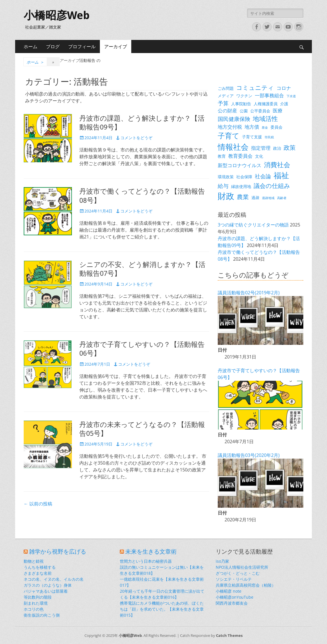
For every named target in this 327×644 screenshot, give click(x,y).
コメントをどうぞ (136, 138)
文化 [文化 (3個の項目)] (259, 156)
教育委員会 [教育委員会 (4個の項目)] (240, 156)
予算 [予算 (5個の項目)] (223, 103)
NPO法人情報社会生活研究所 (242, 567)
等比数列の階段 (38, 597)
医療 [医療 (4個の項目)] (278, 111)
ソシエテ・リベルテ (234, 579)
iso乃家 (222, 561)
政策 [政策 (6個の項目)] (290, 147)
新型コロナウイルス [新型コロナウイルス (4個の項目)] (240, 165)
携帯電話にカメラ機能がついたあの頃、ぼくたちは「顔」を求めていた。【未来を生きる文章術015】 (162, 609)
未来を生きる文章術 (151, 552)
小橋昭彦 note (229, 591)
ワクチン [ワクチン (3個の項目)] (244, 96)
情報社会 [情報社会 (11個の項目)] (233, 147)
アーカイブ (116, 46)
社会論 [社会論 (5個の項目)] (263, 176)
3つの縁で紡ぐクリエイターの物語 (253, 225)
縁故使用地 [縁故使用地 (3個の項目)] (241, 186)
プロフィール (82, 46)
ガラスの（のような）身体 (48, 585)
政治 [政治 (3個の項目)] (277, 148)
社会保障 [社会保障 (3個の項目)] (244, 177)
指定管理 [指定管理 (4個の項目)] (261, 148)
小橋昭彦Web (57, 15)
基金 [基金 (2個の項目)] (265, 127)
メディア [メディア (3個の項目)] (226, 96)
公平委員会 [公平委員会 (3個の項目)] (260, 111)
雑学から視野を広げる (58, 552)
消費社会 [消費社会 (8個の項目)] (277, 165)
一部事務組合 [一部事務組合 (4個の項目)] (269, 95)
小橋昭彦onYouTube (235, 597)
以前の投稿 (38, 504)
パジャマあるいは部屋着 (46, 591)
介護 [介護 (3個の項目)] (284, 104)
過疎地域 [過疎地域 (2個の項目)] (268, 198)
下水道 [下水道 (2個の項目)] (291, 96)
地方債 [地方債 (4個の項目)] (252, 127)
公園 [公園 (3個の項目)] (244, 111)
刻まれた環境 (36, 603)
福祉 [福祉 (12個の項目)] (281, 175)
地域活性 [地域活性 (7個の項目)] (265, 119)
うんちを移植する (40, 567)
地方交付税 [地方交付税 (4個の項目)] (230, 127)
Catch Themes (229, 635)
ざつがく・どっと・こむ (238, 573)
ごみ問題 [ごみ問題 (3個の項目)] (226, 88)
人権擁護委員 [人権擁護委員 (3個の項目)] (266, 104)
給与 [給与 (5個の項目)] (223, 186)
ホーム (31, 46)
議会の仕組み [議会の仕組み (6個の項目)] (272, 186)
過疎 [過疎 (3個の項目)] (255, 198)
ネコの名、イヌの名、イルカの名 (54, 579)
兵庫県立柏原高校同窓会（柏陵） (246, 585)
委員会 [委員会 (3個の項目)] (276, 127)
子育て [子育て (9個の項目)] (229, 136)
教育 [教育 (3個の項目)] (222, 156)
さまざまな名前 (38, 573)
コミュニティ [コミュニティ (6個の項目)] (255, 88)
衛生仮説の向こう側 (42, 615)
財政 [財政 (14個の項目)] (226, 196)
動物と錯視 (34, 561)
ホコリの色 (34, 609)
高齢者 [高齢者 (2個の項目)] (282, 198)
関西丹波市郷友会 (232, 603)
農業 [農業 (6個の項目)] (243, 197)
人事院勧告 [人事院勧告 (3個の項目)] (241, 104)
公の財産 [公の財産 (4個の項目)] (227, 111)
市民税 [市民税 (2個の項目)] (269, 137)
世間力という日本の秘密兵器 (146, 561)
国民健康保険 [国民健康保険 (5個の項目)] (234, 119)
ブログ (53, 46)
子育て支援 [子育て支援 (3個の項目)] (252, 137)
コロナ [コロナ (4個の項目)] (284, 88)
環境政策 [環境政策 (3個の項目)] (226, 177)
